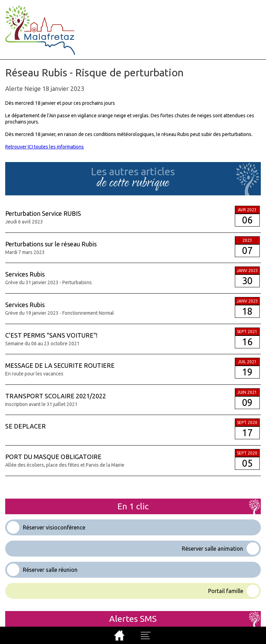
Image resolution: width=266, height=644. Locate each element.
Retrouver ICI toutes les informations (45, 147)
